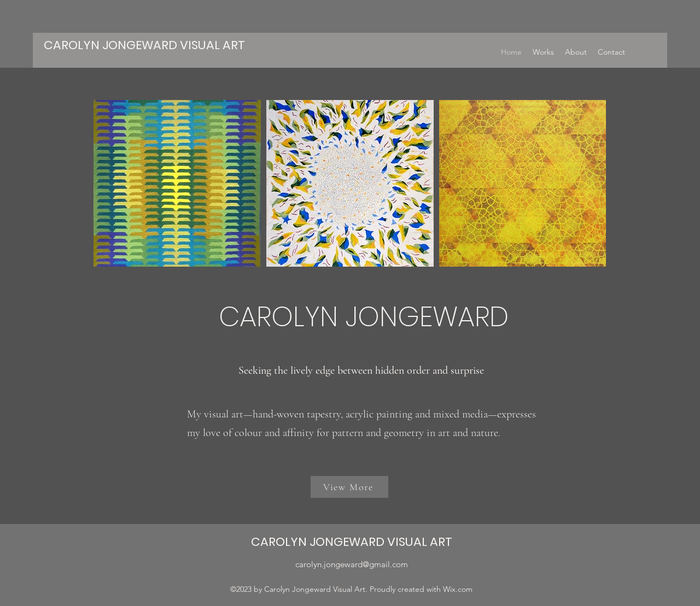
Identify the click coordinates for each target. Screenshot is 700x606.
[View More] (349, 487)
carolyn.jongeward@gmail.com (352, 564)
